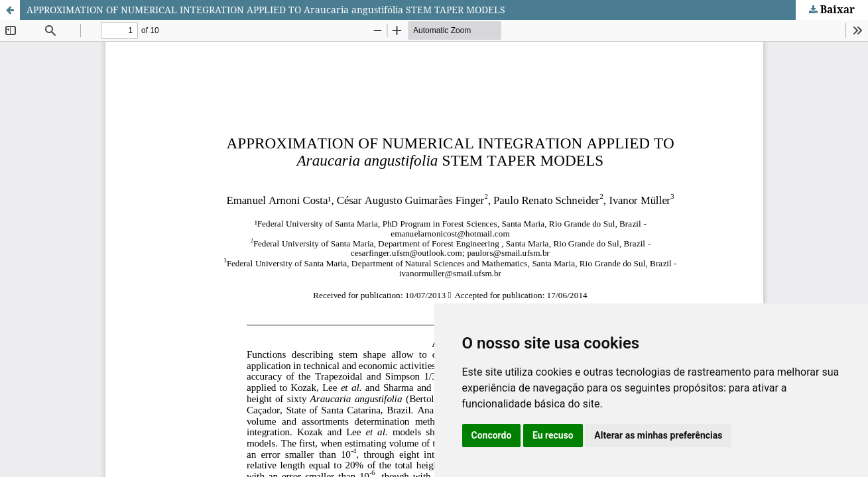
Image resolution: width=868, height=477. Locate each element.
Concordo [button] (492, 435)
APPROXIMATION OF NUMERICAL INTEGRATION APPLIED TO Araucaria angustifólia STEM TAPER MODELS (266, 10)
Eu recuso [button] (553, 435)
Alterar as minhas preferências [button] (658, 435)
